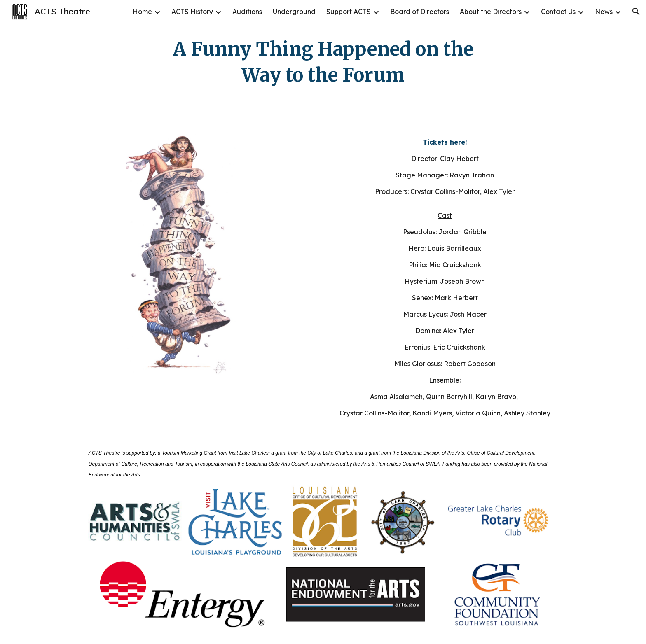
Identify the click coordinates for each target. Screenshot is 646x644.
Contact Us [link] (558, 12)
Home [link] (142, 12)
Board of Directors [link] (420, 12)
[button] (636, 12)
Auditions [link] (247, 12)
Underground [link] (294, 12)
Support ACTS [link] (349, 12)
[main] (323, 62)
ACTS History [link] (192, 12)
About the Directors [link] (491, 12)
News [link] (604, 12)
